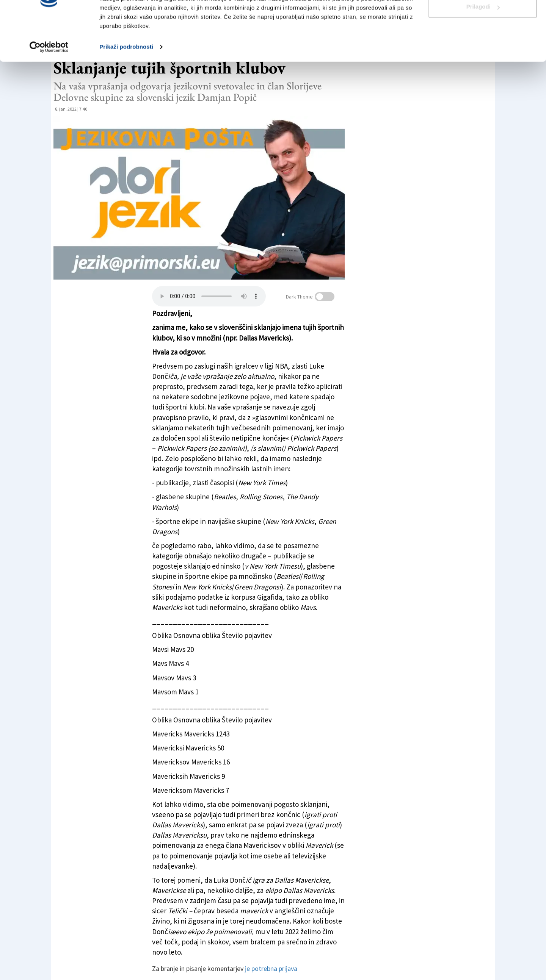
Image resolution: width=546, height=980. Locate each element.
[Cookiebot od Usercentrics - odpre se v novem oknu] (49, 85)
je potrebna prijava (271, 968)
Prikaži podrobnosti (126, 85)
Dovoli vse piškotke (483, 20)
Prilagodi (483, 45)
